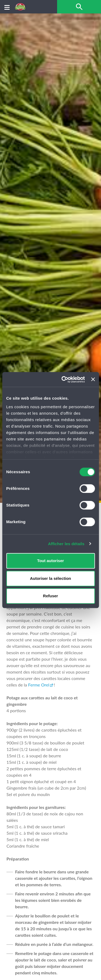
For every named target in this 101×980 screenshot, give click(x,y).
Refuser (51, 596)
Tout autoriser (51, 561)
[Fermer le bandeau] (93, 379)
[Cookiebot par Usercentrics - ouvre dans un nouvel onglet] (63, 379)
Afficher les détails (66, 544)
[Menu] (7, 7)
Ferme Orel (39, 685)
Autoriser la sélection (50, 578)
